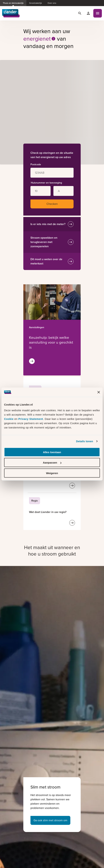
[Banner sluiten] (99, 392)
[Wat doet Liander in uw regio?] (48, 512)
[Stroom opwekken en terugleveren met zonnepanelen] (71, 242)
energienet (39, 39)
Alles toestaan (52, 452)
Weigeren (52, 473)
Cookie (9, 419)
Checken (52, 204)
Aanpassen (52, 463)
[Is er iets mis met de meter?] (71, 224)
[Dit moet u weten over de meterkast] (71, 261)
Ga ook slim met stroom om (50, 820)
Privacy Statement (31, 419)
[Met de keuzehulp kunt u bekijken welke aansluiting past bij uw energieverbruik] (51, 342)
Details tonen (84, 441)
